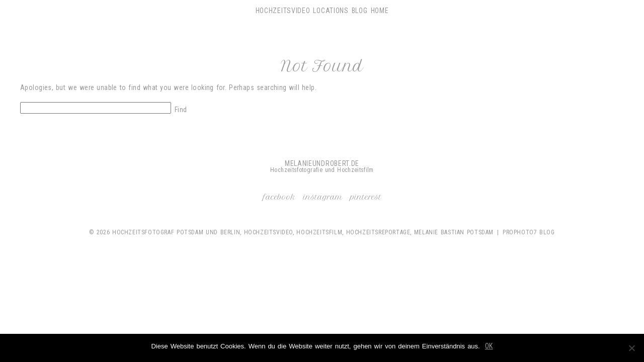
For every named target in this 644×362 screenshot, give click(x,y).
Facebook (279, 197)
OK (489, 346)
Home (380, 11)
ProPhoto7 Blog (529, 232)
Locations (331, 11)
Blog (360, 11)
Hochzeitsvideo (283, 11)
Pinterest (366, 197)
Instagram (323, 197)
